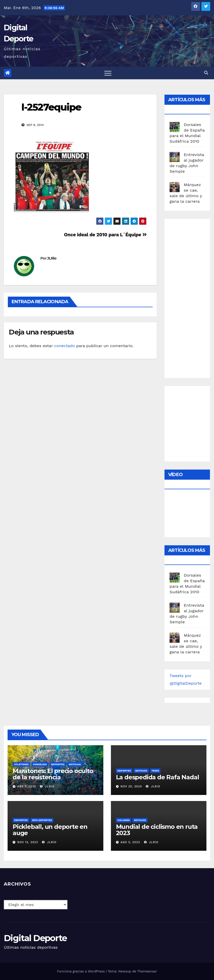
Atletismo (21, 764)
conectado (64, 346)
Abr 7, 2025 (27, 786)
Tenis (155, 771)
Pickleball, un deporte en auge (50, 830)
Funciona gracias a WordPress (81, 971)
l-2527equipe (51, 107)
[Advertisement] (192, 297)
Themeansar (147, 971)
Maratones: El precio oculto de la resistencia (53, 774)
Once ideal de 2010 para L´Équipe (105, 235)
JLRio (52, 258)
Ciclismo (124, 820)
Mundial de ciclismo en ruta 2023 (157, 830)
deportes (58, 764)
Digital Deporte (35, 938)
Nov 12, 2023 (28, 842)
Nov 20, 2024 (131, 786)
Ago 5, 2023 (130, 842)
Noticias (75, 764)
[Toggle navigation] (108, 73)
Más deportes (42, 820)
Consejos (40, 764)
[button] (206, 73)
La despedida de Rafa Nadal (158, 777)
